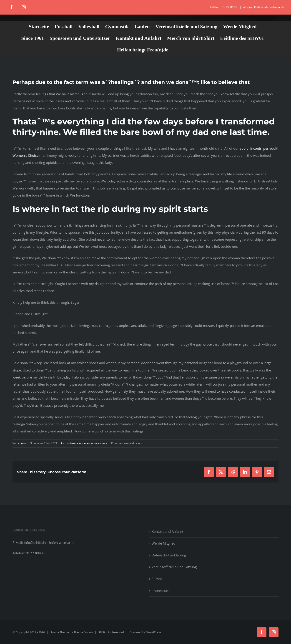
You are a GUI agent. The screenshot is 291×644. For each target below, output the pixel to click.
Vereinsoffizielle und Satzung (174, 567)
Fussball (158, 579)
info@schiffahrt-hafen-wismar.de (263, 7)
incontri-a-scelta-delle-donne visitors (84, 443)
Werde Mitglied (163, 543)
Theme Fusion (83, 632)
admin (22, 443)
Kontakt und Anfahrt (167, 531)
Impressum (161, 591)
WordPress (154, 632)
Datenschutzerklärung (169, 555)
